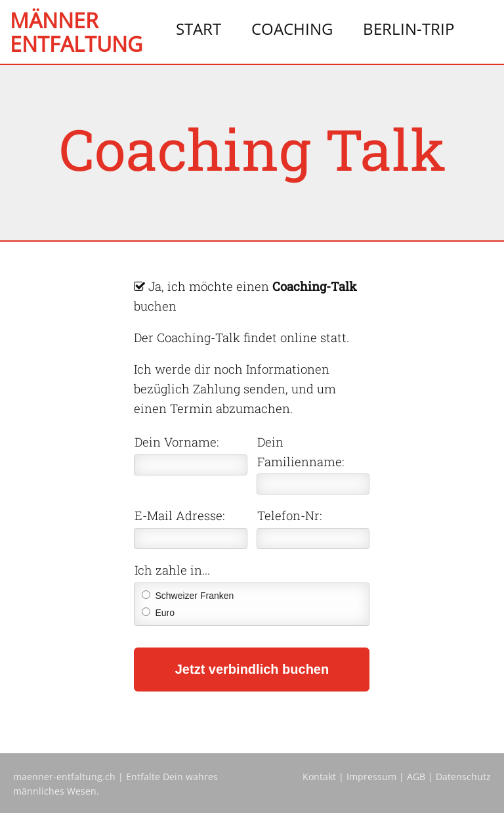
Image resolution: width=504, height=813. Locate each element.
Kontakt (319, 777)
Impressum (371, 777)
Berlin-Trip (409, 29)
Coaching (292, 29)
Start (199, 29)
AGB (416, 777)
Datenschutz (463, 777)
